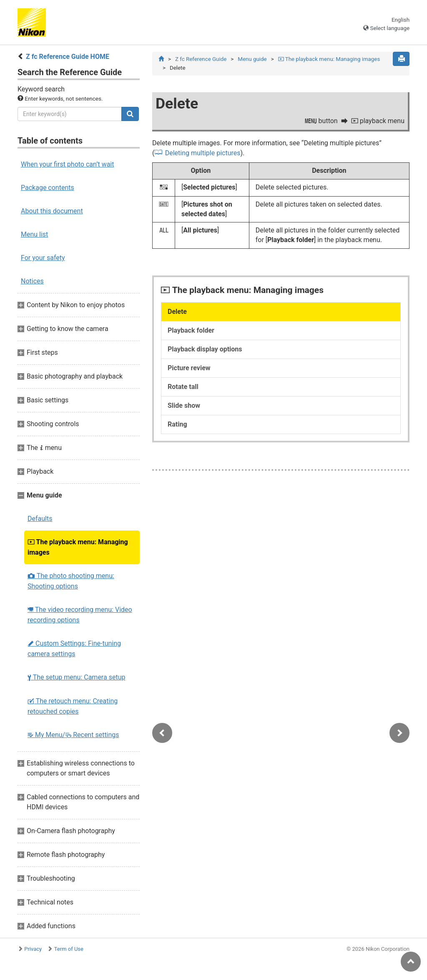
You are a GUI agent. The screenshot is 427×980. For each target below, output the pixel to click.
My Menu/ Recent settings (73, 735)
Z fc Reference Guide (201, 59)
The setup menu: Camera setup (76, 677)
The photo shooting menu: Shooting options (71, 581)
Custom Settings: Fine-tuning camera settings (74, 649)
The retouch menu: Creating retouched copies (73, 706)
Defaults (40, 519)
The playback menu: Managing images (78, 547)
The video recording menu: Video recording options (80, 615)
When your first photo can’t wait (67, 164)
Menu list (34, 234)
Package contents (48, 188)
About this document (52, 211)
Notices (32, 281)
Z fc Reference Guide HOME (68, 57)
